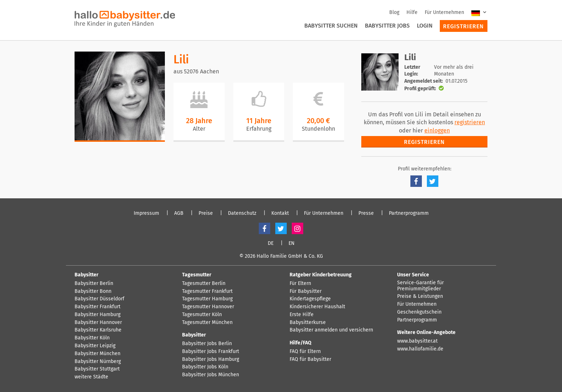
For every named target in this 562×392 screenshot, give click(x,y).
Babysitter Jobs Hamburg (211, 359)
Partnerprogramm (409, 213)
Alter (199, 129)
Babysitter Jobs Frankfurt (211, 352)
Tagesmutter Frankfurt (207, 291)
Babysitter (87, 275)
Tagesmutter (197, 275)
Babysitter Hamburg (97, 315)
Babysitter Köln (92, 338)
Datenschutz (242, 213)
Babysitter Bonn (93, 291)
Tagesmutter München (207, 323)
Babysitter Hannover (98, 323)
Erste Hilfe (302, 315)
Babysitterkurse (308, 323)
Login (425, 26)
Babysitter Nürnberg (98, 362)
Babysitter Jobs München (211, 375)
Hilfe (412, 12)
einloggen (437, 130)
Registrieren (463, 26)
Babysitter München (97, 354)
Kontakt (280, 213)
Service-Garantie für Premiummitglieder (420, 286)
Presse (366, 213)
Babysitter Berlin (94, 284)
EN (292, 243)
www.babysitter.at (417, 341)
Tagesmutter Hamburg (207, 299)
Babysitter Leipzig (95, 346)
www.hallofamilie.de (420, 349)
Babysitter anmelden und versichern (331, 330)
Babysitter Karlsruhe (98, 330)
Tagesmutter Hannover (208, 307)
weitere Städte (91, 377)
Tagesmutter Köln (202, 315)
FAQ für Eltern (305, 352)
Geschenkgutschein (419, 312)
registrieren (470, 122)
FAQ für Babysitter (310, 359)
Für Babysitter (306, 291)
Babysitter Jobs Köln (205, 367)
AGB (179, 213)
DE (271, 243)
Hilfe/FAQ (301, 343)
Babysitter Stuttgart (97, 369)
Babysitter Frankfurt (97, 307)
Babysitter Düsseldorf (99, 299)
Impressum (146, 213)
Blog (394, 12)
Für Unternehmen (444, 12)
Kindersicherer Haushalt (317, 307)
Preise (206, 213)
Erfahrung (259, 129)
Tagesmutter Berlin (204, 284)
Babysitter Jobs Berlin (207, 344)
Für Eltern (300, 284)
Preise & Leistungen (420, 296)
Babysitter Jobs (387, 26)
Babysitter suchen (331, 26)
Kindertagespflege (310, 299)
